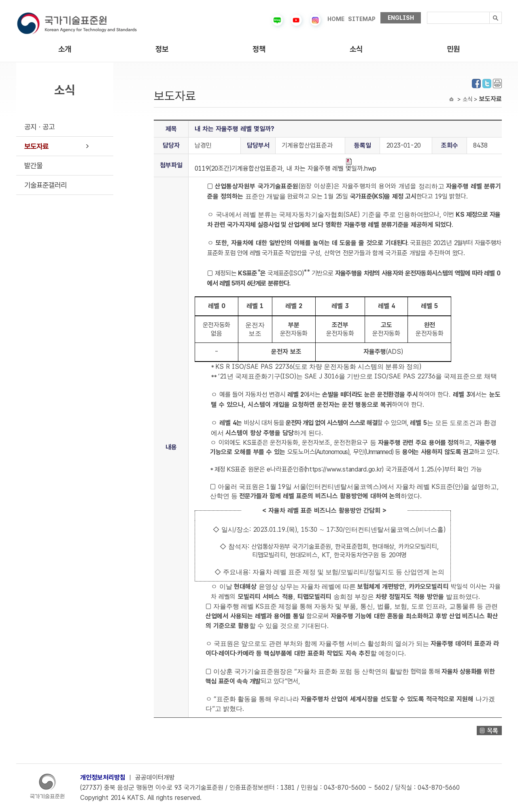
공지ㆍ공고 (39, 127)
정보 (162, 49)
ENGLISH (401, 18)
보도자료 (36, 146)
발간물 (33, 166)
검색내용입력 (427, 12)
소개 (65, 49)
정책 (259, 49)
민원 (453, 49)
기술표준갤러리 (46, 185)
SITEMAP (362, 19)
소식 (356, 49)
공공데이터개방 (155, 777)
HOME (336, 19)
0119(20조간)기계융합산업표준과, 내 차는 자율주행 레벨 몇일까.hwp (286, 165)
